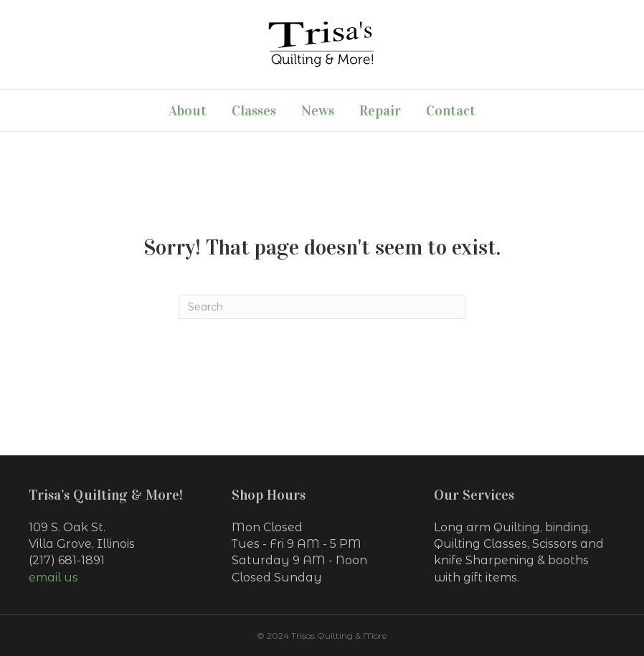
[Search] (322, 307)
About (188, 110)
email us (53, 577)
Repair (380, 110)
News (318, 110)
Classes (254, 110)
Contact (451, 110)
